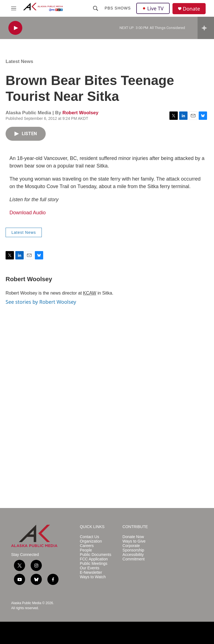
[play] (15, 28)
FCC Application (94, 559)
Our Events (89, 568)
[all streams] (206, 28)
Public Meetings (93, 564)
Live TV (153, 8)
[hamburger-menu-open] (14, 8)
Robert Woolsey (80, 113)
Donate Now (133, 537)
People (86, 550)
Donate (191, 9)
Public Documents (95, 555)
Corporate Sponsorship (133, 548)
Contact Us (89, 537)
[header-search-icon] (96, 8)
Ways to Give (134, 541)
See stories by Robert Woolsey (41, 302)
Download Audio (28, 213)
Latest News (19, 61)
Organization (91, 541)
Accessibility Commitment (134, 557)
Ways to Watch (93, 577)
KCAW (90, 293)
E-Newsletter (91, 573)
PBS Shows (118, 8)
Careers (87, 546)
